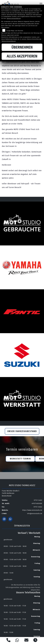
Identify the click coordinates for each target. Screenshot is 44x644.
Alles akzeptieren (22, 56)
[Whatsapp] (17, 641)
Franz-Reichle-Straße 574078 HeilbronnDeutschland (11, 493)
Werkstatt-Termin (20, 459)
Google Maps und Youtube (15, 31)
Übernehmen (22, 47)
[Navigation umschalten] (41, 4)
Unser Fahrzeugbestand (22, 431)
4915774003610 (37, 503)
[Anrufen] (9, 640)
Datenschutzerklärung (14, 18)
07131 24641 (38, 500)
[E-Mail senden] (26, 640)
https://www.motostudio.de (32, 510)
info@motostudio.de (35, 514)
